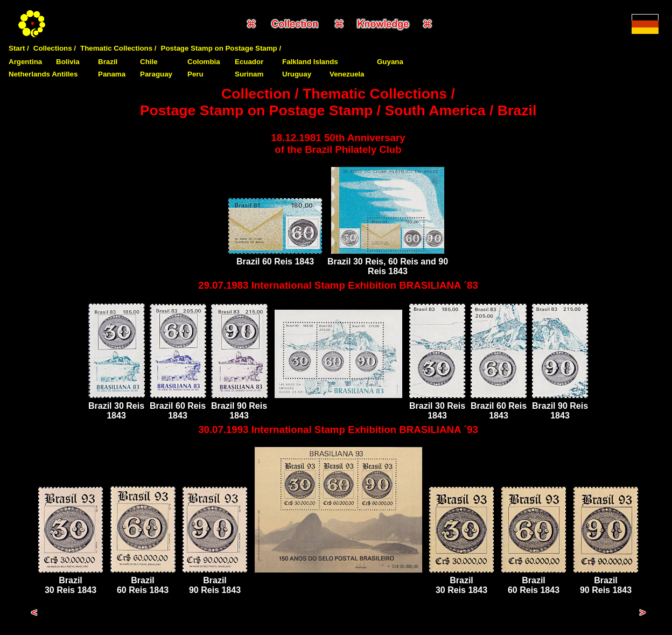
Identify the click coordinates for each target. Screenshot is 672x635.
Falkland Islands (310, 62)
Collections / (55, 48)
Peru (195, 74)
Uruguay (297, 74)
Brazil (108, 62)
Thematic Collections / (118, 48)
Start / (19, 48)
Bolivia (68, 62)
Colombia (204, 62)
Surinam (249, 74)
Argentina (25, 62)
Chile (149, 62)
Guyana (390, 62)
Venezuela (347, 74)
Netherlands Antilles (43, 74)
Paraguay (156, 74)
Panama (112, 74)
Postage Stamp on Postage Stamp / (221, 48)
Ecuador (249, 62)
